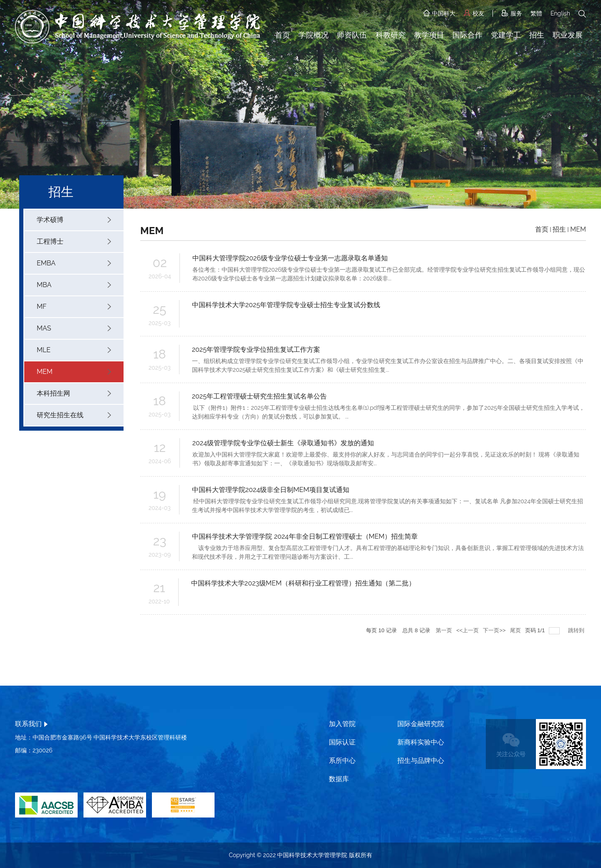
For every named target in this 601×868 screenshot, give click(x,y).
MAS (74, 328)
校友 (474, 13)
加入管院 (342, 724)
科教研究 (391, 35)
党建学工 (506, 35)
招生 (537, 35)
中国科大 (439, 13)
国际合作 (467, 35)
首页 (283, 35)
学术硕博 (74, 220)
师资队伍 (352, 35)
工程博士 (74, 241)
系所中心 (342, 761)
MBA (74, 285)
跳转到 (577, 630)
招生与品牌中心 (421, 761)
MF (74, 307)
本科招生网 (74, 393)
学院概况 (313, 35)
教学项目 (429, 35)
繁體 (536, 13)
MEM (74, 372)
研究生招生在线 (74, 415)
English (560, 13)
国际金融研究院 (421, 724)
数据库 (339, 779)
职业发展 (568, 35)
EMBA (74, 263)
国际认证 (342, 742)
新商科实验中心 (421, 742)
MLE (74, 350)
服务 (512, 13)
